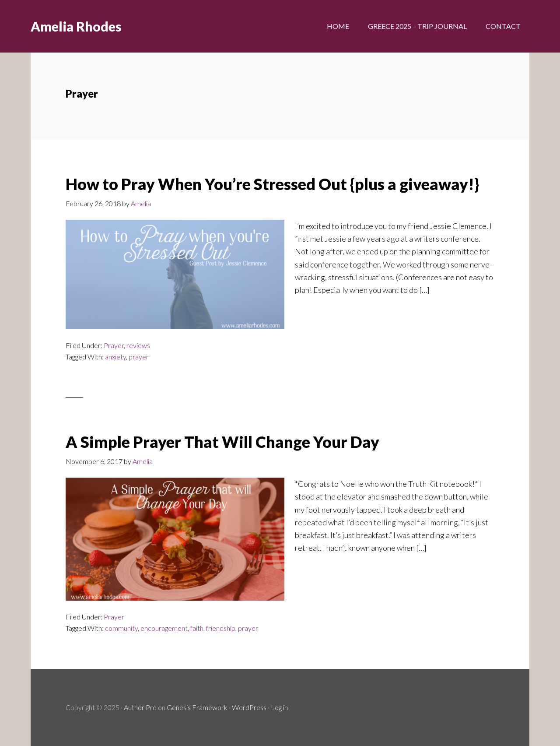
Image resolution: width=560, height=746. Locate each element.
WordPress (249, 707)
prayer (139, 357)
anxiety (115, 357)
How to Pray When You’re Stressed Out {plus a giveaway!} (272, 184)
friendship (221, 628)
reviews (138, 345)
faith (197, 628)
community (121, 628)
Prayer (114, 345)
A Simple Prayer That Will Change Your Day (222, 442)
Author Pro (140, 707)
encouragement (164, 628)
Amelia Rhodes (76, 26)
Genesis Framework (197, 707)
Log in (279, 707)
